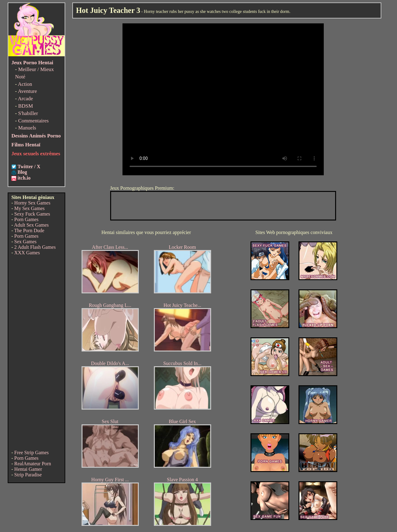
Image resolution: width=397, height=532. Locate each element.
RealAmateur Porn (33, 464)
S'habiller (28, 113)
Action (25, 84)
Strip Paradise (28, 475)
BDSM (26, 106)
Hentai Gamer (28, 469)
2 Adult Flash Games (35, 247)
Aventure (27, 91)
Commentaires (33, 121)
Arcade (25, 99)
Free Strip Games (31, 453)
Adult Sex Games (31, 225)
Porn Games (26, 219)
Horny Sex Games (32, 203)
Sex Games (25, 242)
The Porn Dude (29, 230)
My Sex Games (29, 208)
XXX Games (27, 253)
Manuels (27, 128)
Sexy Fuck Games (32, 214)
